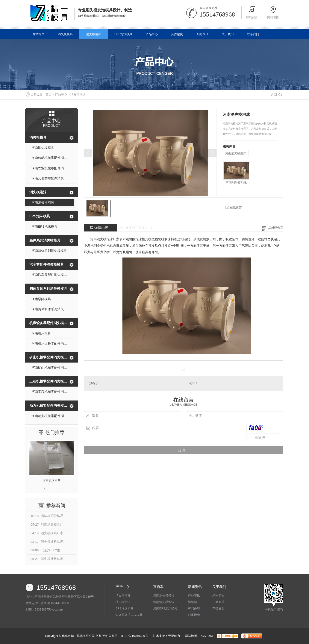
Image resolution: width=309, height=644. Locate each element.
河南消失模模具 (164, 596)
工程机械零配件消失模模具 (49, 381)
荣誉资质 (218, 608)
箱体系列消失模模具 (45, 240)
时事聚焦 (194, 615)
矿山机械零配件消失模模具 (49, 357)
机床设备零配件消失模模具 (49, 323)
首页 (48, 94)
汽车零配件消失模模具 (47, 264)
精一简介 (218, 596)
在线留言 (252, 17)
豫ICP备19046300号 (134, 636)
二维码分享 (276, 228)
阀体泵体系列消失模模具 (48, 289)
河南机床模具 (51, 480)
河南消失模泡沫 (236, 153)
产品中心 (152, 34)
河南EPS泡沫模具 (165, 608)
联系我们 (253, 34)
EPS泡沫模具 (123, 34)
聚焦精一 (194, 602)
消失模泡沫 (94, 34)
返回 (276, 94)
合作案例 (177, 34)
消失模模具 (65, 34)
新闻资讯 (202, 34)
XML (211, 636)
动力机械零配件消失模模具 (49, 406)
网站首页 (38, 34)
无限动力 (174, 636)
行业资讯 (194, 596)
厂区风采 (218, 602)
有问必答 (194, 608)
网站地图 (273, 17)
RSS (203, 636)
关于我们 (228, 34)
